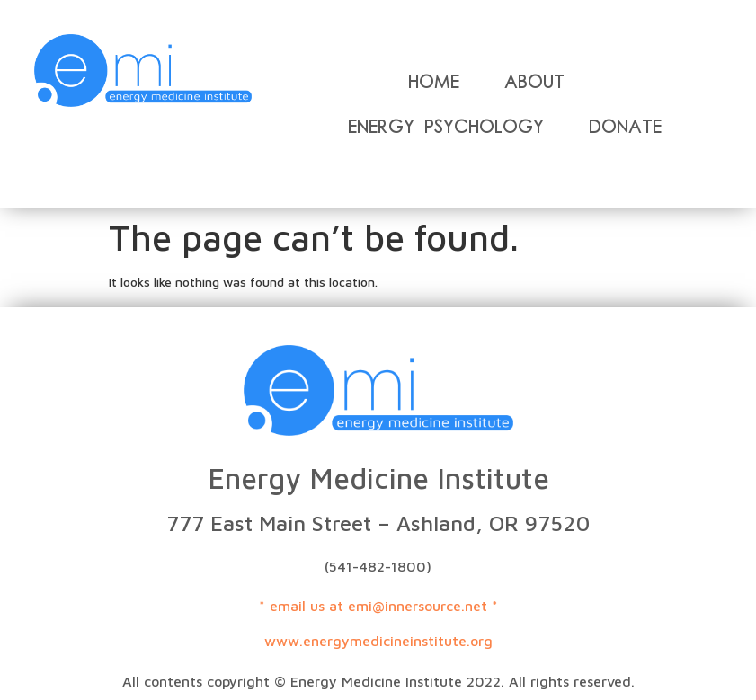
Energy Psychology (446, 127)
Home (434, 82)
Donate (625, 127)
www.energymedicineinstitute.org (378, 641)
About (534, 82)
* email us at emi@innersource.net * (378, 606)
